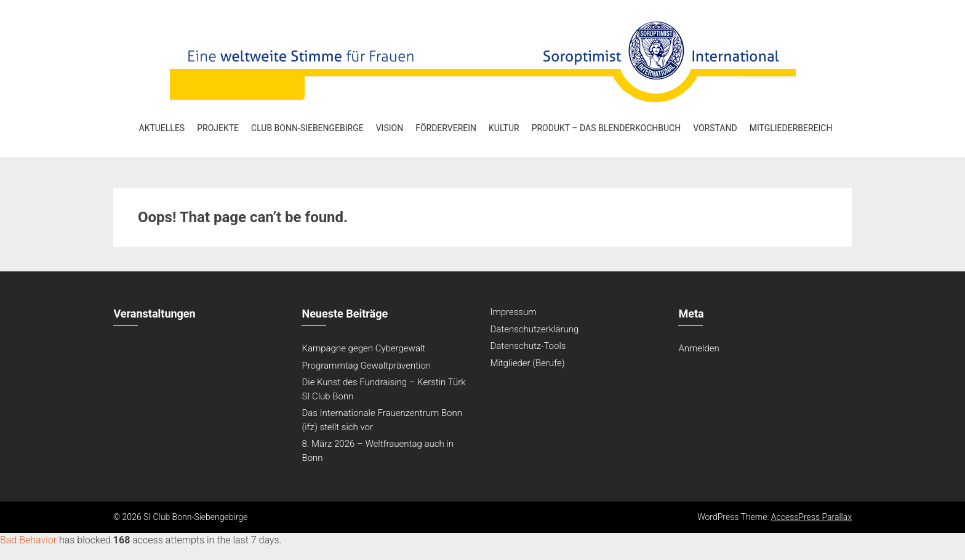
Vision (390, 128)
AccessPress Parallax (811, 517)
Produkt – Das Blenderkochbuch (607, 128)
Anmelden (699, 348)
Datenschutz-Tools (528, 346)
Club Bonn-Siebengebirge (307, 128)
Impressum (513, 312)
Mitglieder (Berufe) (527, 363)
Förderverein (446, 128)
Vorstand (715, 128)
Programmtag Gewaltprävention (366, 366)
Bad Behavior (28, 540)
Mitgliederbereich (791, 128)
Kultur (504, 128)
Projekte (218, 128)
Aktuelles (162, 128)
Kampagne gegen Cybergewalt (363, 348)
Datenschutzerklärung (534, 329)
